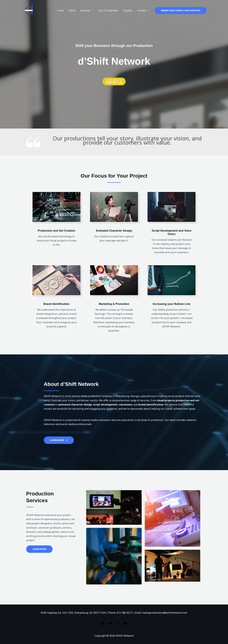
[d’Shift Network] (30, 10)
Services (85, 10)
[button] (181, 10)
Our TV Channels (108, 10)
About (72, 10)
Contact (142, 10)
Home (60, 10)
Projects (128, 10)
